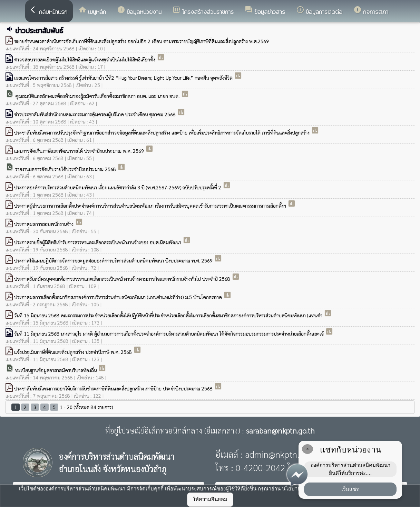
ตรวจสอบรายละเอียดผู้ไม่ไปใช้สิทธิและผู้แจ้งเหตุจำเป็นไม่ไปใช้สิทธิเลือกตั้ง (85, 59)
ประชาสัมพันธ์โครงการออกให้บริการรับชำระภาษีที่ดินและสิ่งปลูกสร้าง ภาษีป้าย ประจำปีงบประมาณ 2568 (114, 388)
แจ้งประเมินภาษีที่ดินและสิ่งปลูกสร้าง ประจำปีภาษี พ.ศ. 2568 (74, 352)
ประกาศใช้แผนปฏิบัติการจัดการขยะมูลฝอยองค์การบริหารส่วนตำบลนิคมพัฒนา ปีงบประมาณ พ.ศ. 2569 (114, 260)
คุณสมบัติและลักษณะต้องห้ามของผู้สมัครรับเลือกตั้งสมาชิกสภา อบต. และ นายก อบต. (98, 96)
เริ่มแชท (350, 489)
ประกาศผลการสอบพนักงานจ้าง (45, 224)
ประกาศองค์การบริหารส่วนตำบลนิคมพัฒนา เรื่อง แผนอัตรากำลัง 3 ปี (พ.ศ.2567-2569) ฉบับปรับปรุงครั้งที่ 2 (118, 187)
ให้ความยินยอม (210, 499)
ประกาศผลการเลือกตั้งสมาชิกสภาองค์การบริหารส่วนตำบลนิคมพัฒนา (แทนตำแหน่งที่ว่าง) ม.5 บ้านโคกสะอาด (119, 297)
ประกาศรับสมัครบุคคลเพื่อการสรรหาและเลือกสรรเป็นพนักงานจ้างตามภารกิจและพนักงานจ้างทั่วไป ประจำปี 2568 (123, 279)
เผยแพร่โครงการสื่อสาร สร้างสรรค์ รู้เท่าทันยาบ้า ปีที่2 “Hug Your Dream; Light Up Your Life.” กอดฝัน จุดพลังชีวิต (124, 78)
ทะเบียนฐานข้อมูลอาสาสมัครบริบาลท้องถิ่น (57, 370)
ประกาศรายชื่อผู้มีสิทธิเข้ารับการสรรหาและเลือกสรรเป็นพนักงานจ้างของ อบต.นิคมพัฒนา (98, 242)
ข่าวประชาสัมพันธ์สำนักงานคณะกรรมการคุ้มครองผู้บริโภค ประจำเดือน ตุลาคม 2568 (96, 114)
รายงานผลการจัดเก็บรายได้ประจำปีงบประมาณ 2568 (66, 169)
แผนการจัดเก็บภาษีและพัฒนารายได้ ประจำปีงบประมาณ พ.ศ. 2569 (80, 151)
